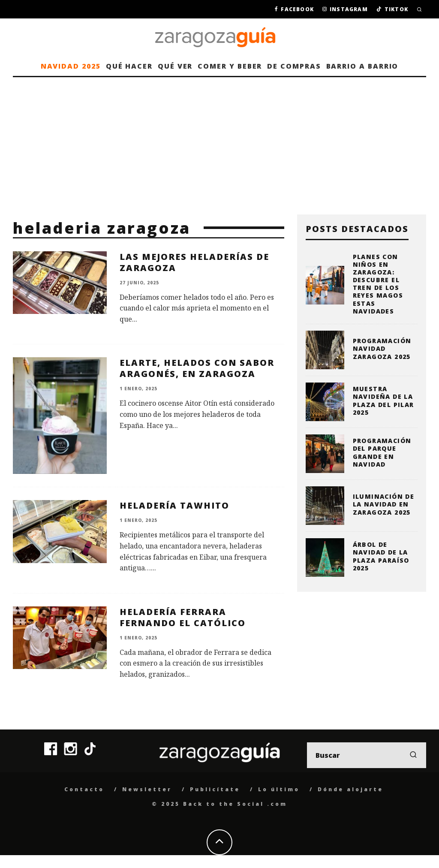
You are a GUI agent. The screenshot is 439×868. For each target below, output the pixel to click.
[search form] (367, 755)
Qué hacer (129, 66)
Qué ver (175, 66)
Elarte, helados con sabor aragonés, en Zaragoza (197, 368)
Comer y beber (230, 66)
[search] (413, 755)
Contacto (84, 789)
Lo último (279, 789)
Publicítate (215, 789)
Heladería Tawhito (174, 505)
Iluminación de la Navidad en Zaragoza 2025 (384, 504)
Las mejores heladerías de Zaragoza (194, 262)
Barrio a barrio (362, 66)
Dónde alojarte (350, 789)
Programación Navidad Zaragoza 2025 (382, 348)
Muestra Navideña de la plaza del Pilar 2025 (383, 401)
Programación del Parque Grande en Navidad (382, 452)
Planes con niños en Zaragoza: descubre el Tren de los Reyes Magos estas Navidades (378, 284)
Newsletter (147, 789)
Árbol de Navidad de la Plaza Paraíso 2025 (381, 556)
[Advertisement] (219, 142)
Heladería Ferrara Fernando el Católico (183, 617)
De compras (294, 66)
